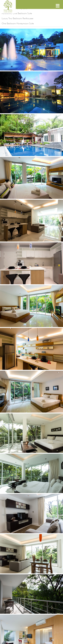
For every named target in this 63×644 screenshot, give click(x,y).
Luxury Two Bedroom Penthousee (17, 18)
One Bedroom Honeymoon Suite (18, 23)
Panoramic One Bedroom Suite (17, 13)
